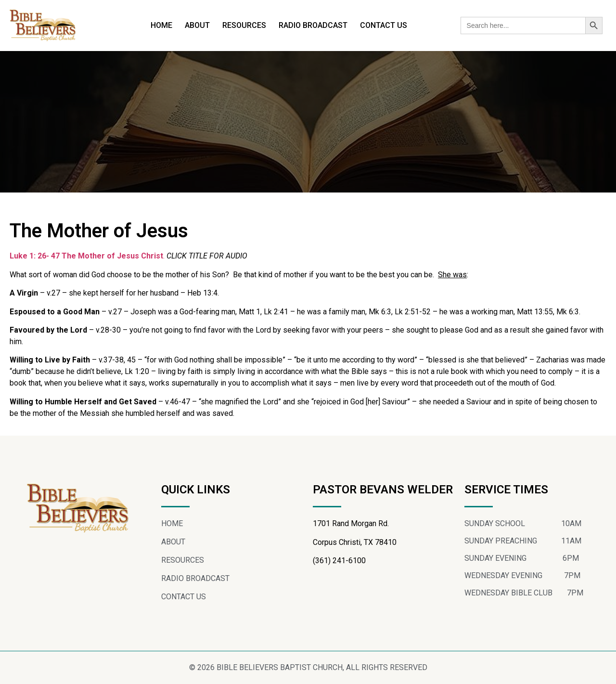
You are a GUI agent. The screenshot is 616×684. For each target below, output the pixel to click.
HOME (161, 25)
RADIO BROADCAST (313, 25)
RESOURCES (244, 25)
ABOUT (197, 25)
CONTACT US (384, 25)
